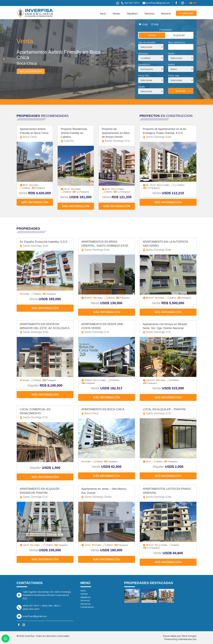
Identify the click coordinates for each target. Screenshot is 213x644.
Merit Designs (189, 636)
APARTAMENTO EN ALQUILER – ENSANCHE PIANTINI (45, 493)
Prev (4, 59)
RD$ (156, 24)
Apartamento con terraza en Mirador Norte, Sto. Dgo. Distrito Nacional (168, 328)
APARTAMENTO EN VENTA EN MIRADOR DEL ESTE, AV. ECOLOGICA (45, 328)
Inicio (103, 14)
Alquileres (132, 14)
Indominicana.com (187, 639)
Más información (35, 202)
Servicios (149, 14)
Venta (147, 35)
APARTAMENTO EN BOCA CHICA (107, 412)
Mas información (31, 71)
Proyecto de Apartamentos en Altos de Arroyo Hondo (117, 135)
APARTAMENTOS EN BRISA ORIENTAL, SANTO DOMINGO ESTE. (107, 246)
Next (209, 59)
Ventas (116, 14)
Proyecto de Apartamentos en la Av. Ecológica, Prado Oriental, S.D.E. (168, 133)
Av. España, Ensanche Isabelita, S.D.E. (45, 244)
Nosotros (166, 14)
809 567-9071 (132, 3)
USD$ (145, 24)
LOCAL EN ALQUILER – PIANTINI (168, 412)
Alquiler (175, 35)
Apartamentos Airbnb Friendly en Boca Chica (35, 133)
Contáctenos (186, 13)
